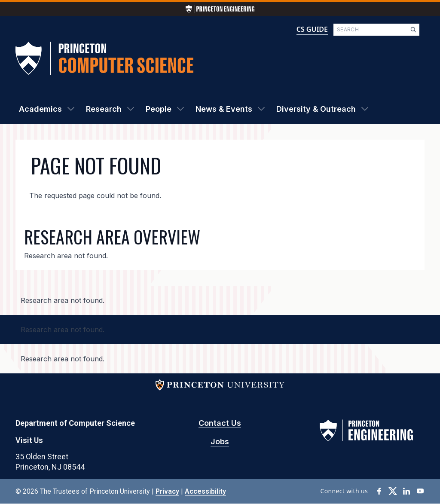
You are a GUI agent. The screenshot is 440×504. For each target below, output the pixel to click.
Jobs (220, 441)
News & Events (224, 109)
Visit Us (29, 440)
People (159, 109)
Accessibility (205, 491)
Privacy (167, 491)
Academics (40, 109)
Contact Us (220, 423)
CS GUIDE (312, 29)
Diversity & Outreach (316, 109)
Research (104, 109)
